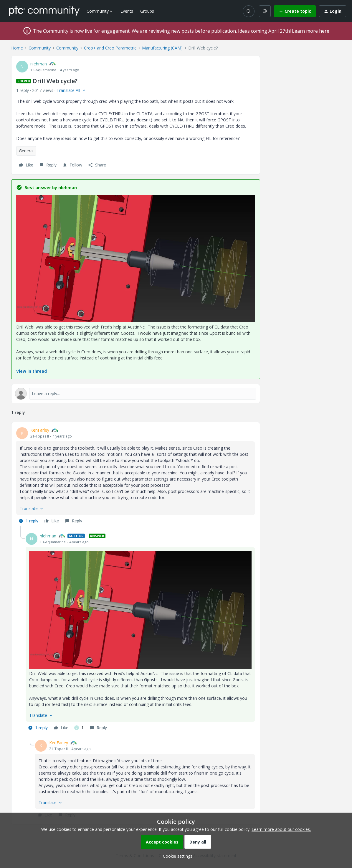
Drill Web (25, 327)
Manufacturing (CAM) (162, 48)
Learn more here (311, 31)
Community (40, 48)
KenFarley (40, 430)
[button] (295, 11)
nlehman (39, 64)
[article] (136, 476)
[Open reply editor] (136, 394)
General (26, 151)
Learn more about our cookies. (281, 829)
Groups (147, 11)
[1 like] (79, 728)
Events (127, 11)
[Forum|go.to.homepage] (44, 11)
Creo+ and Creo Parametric (110, 48)
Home (17, 48)
